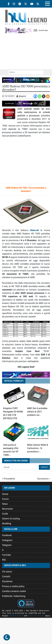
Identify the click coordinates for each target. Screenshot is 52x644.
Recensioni (7, 509)
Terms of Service (29, 616)
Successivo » (44, 479)
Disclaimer (7, 581)
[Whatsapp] (40, 96)
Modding (7, 523)
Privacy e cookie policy (13, 586)
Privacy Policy (9, 616)
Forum (5, 499)
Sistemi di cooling (11, 519)
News (5, 504)
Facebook (7, 535)
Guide (5, 514)
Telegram (7, 545)
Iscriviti (44, 467)
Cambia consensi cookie (14, 591)
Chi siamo (7, 572)
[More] (48, 96)
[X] (44, 96)
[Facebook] (35, 96)
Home (5, 494)
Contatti (6, 576)
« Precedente (8, 479)
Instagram (7, 540)
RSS (4, 560)
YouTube (6, 555)
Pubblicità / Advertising (14, 596)
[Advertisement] (26, 53)
